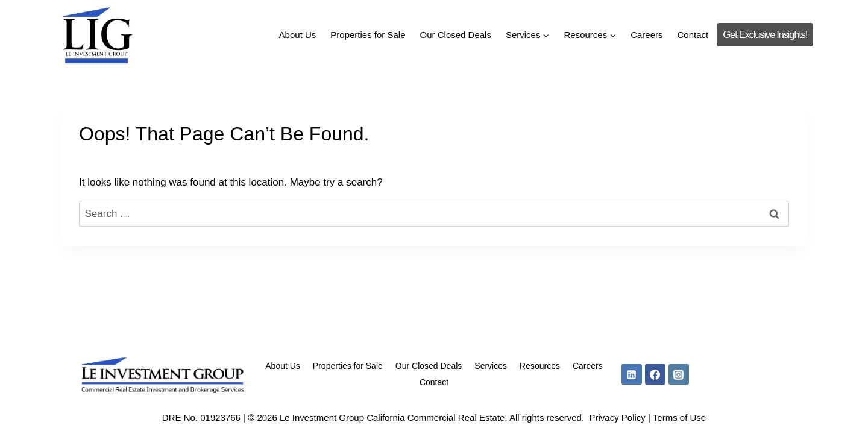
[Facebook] (655, 374)
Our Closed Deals (456, 35)
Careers (646, 35)
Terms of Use (679, 417)
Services (491, 366)
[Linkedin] (632, 374)
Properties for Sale (368, 35)
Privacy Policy (617, 417)
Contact (693, 35)
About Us (298, 35)
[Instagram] (679, 374)
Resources (540, 366)
